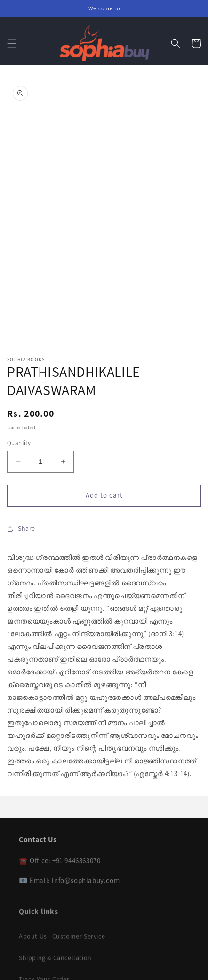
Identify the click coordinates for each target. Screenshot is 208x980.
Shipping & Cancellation (55, 962)
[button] (12, 43)
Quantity (19, 443)
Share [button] (21, 528)
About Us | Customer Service (62, 941)
